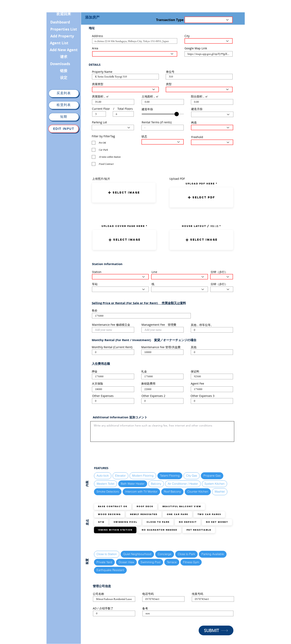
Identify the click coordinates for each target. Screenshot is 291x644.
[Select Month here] (212, 114)
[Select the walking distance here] (222, 277)
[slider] (177, 114)
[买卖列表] (64, 93)
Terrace (172, 562)
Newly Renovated (144, 514)
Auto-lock (103, 475)
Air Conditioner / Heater (183, 484)
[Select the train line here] (180, 277)
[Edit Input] (64, 129)
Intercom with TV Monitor (141, 491)
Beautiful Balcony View (182, 506)
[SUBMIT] (216, 630)
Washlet (220, 491)
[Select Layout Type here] (199, 89)
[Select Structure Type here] (212, 127)
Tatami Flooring (170, 475)
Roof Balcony (172, 491)
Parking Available (213, 554)
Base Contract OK (113, 506)
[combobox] (135, 41)
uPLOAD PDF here (201, 184)
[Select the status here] (163, 142)
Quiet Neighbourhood (137, 554)
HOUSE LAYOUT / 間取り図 (200, 226)
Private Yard (104, 562)
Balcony (156, 484)
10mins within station (115, 530)
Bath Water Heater (133, 484)
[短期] (64, 117)
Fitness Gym (191, 562)
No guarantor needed (159, 530)
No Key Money (217, 522)
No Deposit (188, 522)
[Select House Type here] (125, 89)
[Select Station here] (120, 277)
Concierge (164, 554)
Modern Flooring (143, 475)
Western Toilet (105, 484)
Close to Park (158, 522)
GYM (101, 522)
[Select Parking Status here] (113, 127)
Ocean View (126, 562)
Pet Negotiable (199, 530)
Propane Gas (212, 475)
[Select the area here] (135, 54)
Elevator (120, 475)
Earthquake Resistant (110, 570)
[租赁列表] (64, 105)
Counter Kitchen (198, 491)
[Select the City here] (209, 41)
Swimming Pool (125, 522)
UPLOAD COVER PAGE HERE (123, 226)
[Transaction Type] (209, 20)
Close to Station (107, 554)
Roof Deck (145, 506)
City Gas (191, 475)
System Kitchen (214, 484)
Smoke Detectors (108, 491)
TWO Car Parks (209, 514)
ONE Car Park (177, 514)
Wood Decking (109, 514)
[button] (124, 193)
